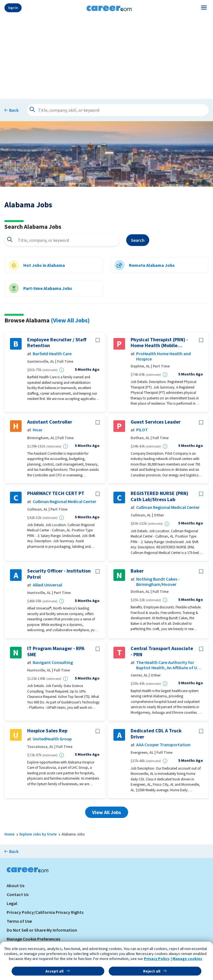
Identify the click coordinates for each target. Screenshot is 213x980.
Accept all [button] (54, 971)
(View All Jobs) (70, 320)
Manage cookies (187, 959)
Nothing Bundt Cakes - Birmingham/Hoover (158, 582)
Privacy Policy (157, 959)
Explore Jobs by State (38, 834)
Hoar (38, 430)
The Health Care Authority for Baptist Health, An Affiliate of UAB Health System (169, 665)
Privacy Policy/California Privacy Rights (45, 912)
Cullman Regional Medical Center (64, 502)
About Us (16, 886)
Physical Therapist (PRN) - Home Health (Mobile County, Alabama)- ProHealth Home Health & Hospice (159, 343)
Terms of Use (19, 921)
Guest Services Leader (156, 422)
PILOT (142, 430)
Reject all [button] (152, 971)
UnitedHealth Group (52, 739)
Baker (137, 571)
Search (138, 240)
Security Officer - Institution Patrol (59, 574)
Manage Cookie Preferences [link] (33, 939)
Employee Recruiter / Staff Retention (57, 343)
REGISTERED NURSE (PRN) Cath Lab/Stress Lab (159, 496)
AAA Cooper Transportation (163, 745)
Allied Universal (47, 585)
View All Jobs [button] (106, 812)
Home (9, 834)
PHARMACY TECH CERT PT (56, 493)
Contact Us (18, 894)
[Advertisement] (106, 56)
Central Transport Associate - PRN (162, 651)
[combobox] (62, 240)
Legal (12, 903)
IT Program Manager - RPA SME (56, 651)
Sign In (13, 8)
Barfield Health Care (52, 354)
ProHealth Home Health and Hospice (163, 356)
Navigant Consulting (53, 662)
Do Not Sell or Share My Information (42, 930)
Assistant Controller (50, 422)
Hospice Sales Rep (47, 731)
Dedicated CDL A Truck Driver (156, 734)
